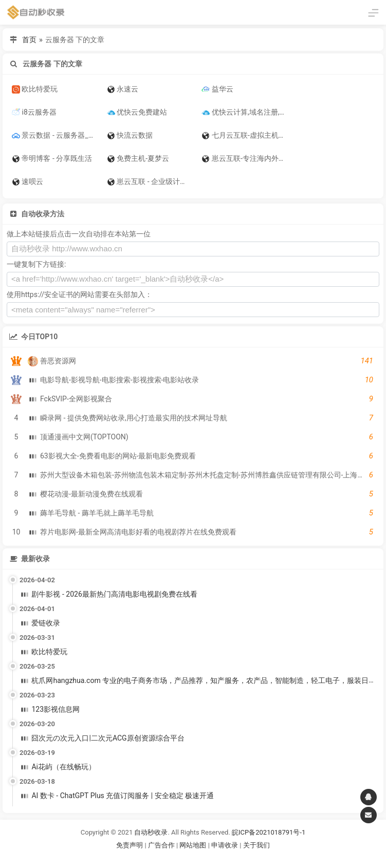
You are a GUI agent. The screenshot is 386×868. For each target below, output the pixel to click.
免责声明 (130, 845)
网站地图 (194, 845)
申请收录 (225, 845)
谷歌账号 (172, 857)
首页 (29, 40)
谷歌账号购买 (207, 857)
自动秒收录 (151, 832)
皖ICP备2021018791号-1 (269, 832)
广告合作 (161, 845)
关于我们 (256, 845)
